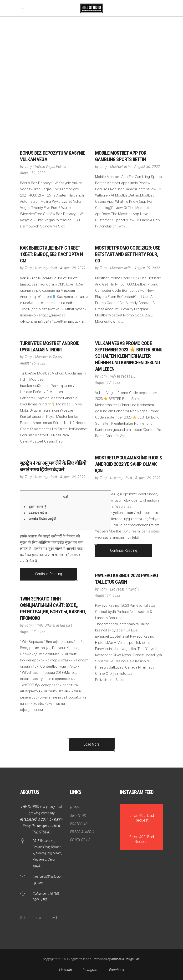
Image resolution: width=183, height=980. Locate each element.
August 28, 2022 (73, 268)
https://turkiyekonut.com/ (115, 513)
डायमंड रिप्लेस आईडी (43, 519)
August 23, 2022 (33, 632)
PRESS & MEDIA (82, 832)
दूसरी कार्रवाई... (39, 507)
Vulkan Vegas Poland (51, 167)
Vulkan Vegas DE (123, 376)
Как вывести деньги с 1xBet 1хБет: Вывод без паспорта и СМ (51, 254)
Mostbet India (121, 167)
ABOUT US (78, 816)
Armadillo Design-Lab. (126, 959)
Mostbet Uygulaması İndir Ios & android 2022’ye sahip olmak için (129, 464)
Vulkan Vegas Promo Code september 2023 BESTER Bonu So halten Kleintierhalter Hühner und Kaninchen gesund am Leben (129, 356)
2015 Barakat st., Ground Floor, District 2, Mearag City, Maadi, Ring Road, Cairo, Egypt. (47, 853)
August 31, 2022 (33, 173)
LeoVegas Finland (123, 589)
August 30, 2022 (147, 167)
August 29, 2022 (147, 268)
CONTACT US (80, 840)
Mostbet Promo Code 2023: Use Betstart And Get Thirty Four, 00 (128, 254)
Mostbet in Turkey (49, 357)
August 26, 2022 (33, 363)
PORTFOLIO (79, 824)
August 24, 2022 (108, 595)
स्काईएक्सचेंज (38, 513)
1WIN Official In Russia (52, 625)
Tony (28, 167)
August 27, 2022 (108, 382)
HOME (75, 808)
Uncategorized (46, 268)
